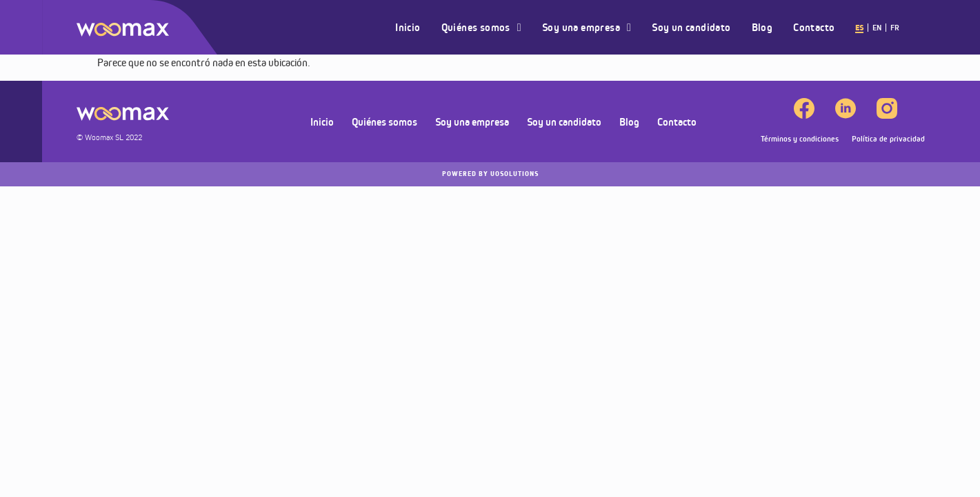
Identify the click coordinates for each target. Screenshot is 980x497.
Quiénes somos (481, 28)
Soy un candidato (691, 27)
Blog (762, 27)
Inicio (408, 27)
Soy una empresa (587, 28)
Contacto (814, 27)
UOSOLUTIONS (490, 174)
